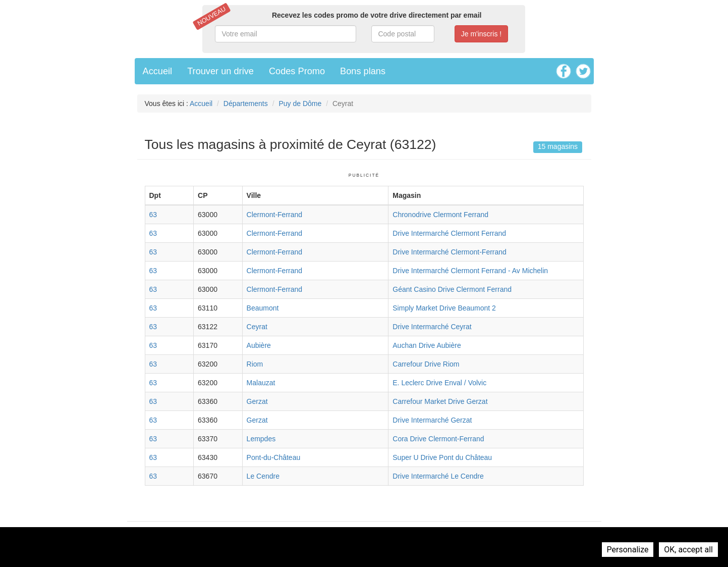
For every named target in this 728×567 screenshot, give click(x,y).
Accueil (158, 71)
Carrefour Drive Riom (426, 364)
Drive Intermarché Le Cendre (438, 476)
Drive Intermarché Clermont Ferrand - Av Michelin (470, 271)
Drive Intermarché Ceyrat (432, 327)
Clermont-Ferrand (274, 215)
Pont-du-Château (274, 457)
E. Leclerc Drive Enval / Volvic (439, 383)
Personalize (628, 550)
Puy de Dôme (300, 104)
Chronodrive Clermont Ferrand (440, 215)
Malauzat (261, 383)
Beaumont (263, 308)
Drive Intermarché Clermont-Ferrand (450, 252)
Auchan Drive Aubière (427, 345)
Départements (246, 104)
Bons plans (363, 71)
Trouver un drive (220, 71)
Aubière (259, 345)
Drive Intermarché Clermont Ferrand (449, 233)
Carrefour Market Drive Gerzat (440, 401)
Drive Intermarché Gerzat (432, 420)
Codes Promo (297, 71)
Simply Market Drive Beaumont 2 (444, 308)
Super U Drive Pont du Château (442, 457)
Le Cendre (263, 476)
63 (153, 215)
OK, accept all (688, 550)
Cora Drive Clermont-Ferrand (438, 439)
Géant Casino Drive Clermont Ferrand (452, 289)
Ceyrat (257, 327)
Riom (255, 364)
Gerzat (257, 401)
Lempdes (261, 439)
